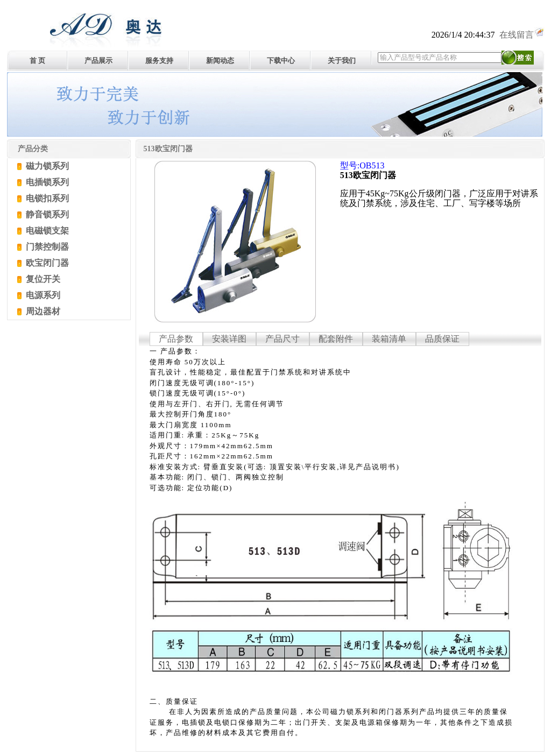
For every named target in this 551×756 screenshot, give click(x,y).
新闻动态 (220, 61)
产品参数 (176, 339)
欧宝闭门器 (46, 263)
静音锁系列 (46, 214)
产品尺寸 (282, 339)
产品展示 (98, 61)
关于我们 (342, 61)
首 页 (37, 61)
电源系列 (42, 295)
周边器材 (42, 311)
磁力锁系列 (46, 166)
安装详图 (229, 339)
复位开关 (42, 279)
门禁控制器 (46, 247)
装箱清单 (389, 339)
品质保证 (442, 339)
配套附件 (336, 339)
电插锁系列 (46, 182)
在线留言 (522, 35)
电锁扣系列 (46, 198)
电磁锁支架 (46, 231)
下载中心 (281, 61)
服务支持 (159, 61)
